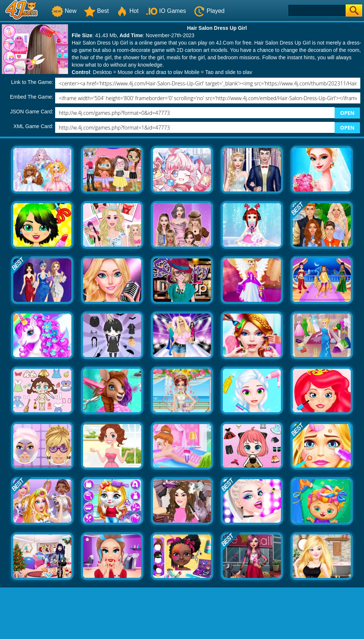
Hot (127, 11)
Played (209, 11)
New (64, 11)
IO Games (166, 11)
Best (96, 11)
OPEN (347, 113)
